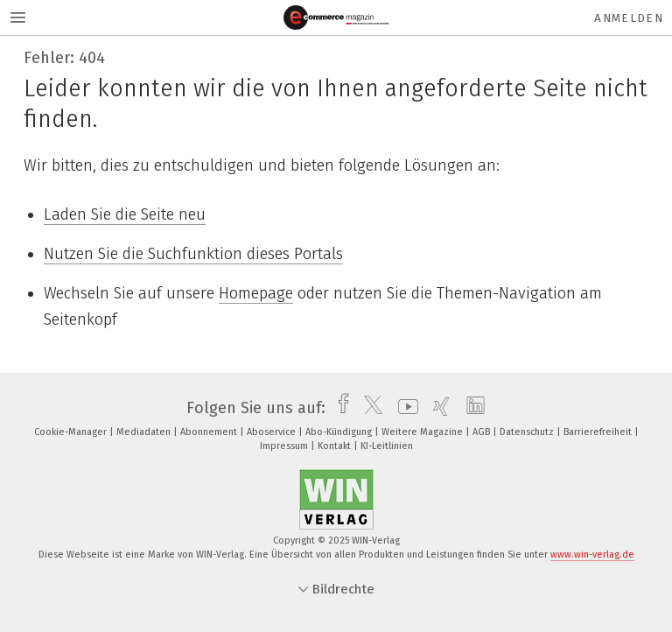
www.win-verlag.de (592, 555)
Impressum (285, 446)
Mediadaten (145, 432)
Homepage (256, 293)
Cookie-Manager (72, 432)
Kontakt (336, 446)
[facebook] (339, 408)
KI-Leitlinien (387, 446)
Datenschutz (528, 432)
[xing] (437, 408)
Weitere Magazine (423, 432)
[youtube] (404, 408)
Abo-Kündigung (340, 432)
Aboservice (273, 432)
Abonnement (210, 432)
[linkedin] (471, 408)
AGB (483, 432)
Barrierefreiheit (599, 432)
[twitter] (369, 408)
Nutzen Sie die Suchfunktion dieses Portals (193, 254)
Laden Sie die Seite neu (125, 214)
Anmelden (629, 18)
